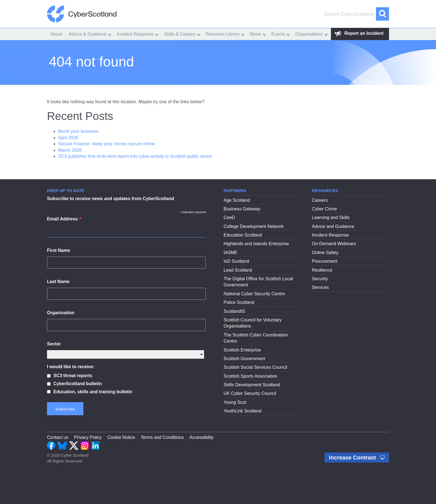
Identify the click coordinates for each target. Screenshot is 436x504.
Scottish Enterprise (242, 350)
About (56, 34)
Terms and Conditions (162, 437)
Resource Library (223, 34)
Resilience (322, 270)
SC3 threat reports (73, 376)
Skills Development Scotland (252, 385)
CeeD (229, 217)
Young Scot (235, 402)
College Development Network (254, 226)
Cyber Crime (324, 209)
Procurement (325, 261)
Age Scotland (237, 200)
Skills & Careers (180, 34)
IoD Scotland (236, 261)
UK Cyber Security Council (250, 393)
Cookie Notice (121, 437)
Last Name (58, 281)
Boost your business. (79, 131)
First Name (59, 250)
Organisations (309, 34)
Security (320, 279)
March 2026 (70, 150)
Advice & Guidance (88, 34)
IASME (231, 253)
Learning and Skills (331, 217)
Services (320, 287)
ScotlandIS (234, 311)
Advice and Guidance (333, 226)
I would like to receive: (71, 367)
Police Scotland (239, 302)
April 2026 (68, 138)
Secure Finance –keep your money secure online (107, 144)
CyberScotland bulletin (78, 384)
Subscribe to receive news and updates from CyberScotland (111, 199)
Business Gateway (242, 209)
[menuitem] (56, 34)
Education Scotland (243, 235)
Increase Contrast (357, 458)
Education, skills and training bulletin (93, 392)
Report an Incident (359, 33)
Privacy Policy (88, 437)
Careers (320, 200)
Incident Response (135, 34)
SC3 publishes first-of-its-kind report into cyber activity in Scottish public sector (135, 156)
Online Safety (325, 253)
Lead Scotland (238, 270)
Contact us (58, 437)
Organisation (61, 313)
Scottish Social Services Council (255, 367)
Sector (54, 344)
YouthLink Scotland (242, 411)
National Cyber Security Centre (254, 294)
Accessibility (201, 437)
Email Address (64, 219)
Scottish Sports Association (250, 376)
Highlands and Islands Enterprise (256, 244)
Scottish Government (244, 359)
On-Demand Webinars (334, 244)
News (256, 34)
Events (278, 34)
